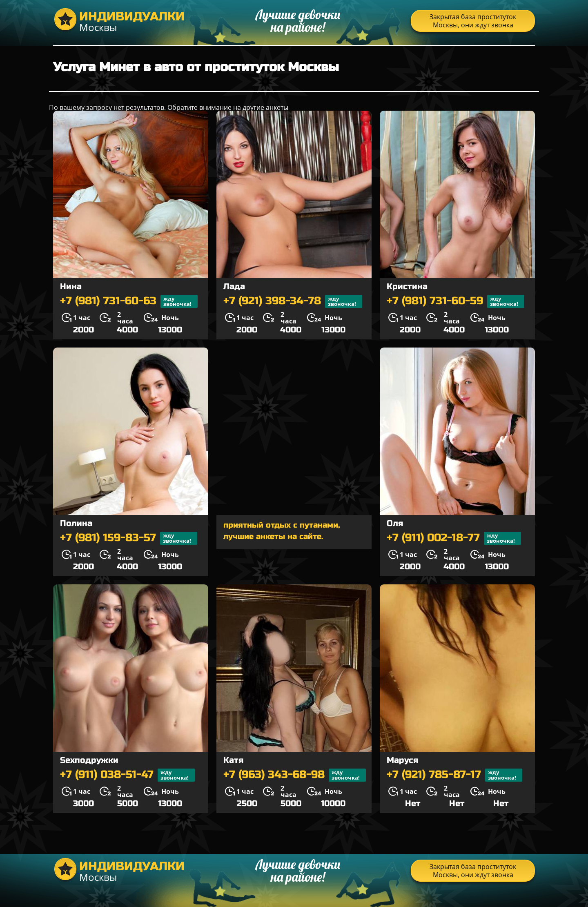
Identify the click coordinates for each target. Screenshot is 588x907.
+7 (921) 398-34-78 (293, 301)
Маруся (402, 760)
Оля (395, 523)
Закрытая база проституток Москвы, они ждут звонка (473, 21)
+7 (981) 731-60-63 (129, 301)
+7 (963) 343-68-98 (295, 775)
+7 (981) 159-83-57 (129, 538)
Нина (71, 286)
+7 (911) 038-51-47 (127, 775)
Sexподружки (89, 760)
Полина (76, 523)
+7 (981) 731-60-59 (455, 301)
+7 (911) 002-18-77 (454, 538)
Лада (234, 286)
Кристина (407, 286)
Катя (233, 760)
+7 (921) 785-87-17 (454, 775)
